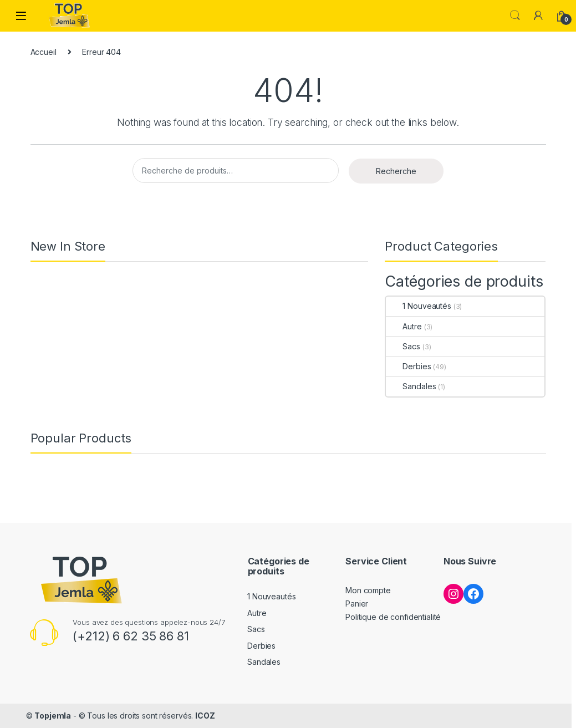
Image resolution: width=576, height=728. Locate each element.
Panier (357, 604)
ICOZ (205, 716)
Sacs (403, 346)
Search (515, 16)
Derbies (408, 366)
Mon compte (368, 590)
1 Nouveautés (418, 306)
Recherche (396, 171)
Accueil (44, 52)
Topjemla (53, 716)
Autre (404, 326)
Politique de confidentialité (393, 617)
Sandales (411, 386)
